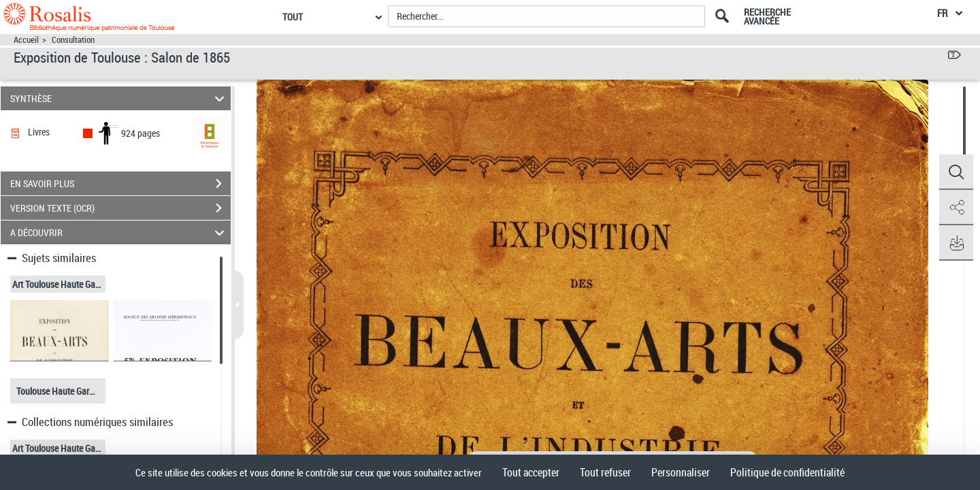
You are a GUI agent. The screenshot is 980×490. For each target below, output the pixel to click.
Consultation (73, 40)
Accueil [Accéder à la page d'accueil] (26, 40)
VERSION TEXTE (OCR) (120, 208)
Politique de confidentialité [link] (787, 472)
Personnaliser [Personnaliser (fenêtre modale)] (681, 472)
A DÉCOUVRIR (119, 232)
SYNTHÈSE (119, 98)
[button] (956, 172)
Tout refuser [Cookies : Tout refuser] (605, 472)
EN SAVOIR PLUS (120, 184)
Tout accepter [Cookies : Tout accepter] (531, 472)
